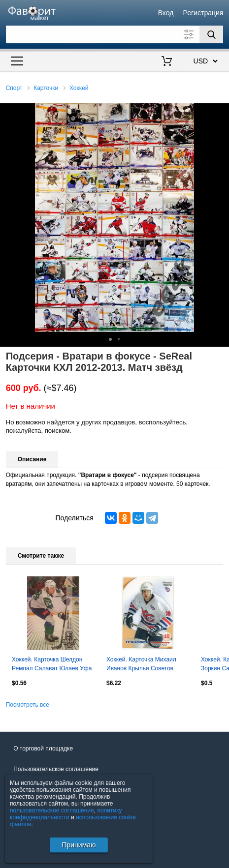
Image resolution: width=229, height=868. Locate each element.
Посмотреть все (28, 705)
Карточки (46, 88)
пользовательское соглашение (52, 810)
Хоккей (79, 88)
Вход (166, 13)
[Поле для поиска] (115, 34)
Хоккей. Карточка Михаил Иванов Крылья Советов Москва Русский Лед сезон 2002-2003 (143, 665)
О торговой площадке (43, 748)
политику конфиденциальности (66, 814)
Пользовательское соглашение (56, 769)
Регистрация (203, 13)
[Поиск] (211, 34)
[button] (220, 112)
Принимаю (79, 845)
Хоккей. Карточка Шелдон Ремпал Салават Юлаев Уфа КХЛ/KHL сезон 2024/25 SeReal (52, 665)
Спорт (14, 88)
